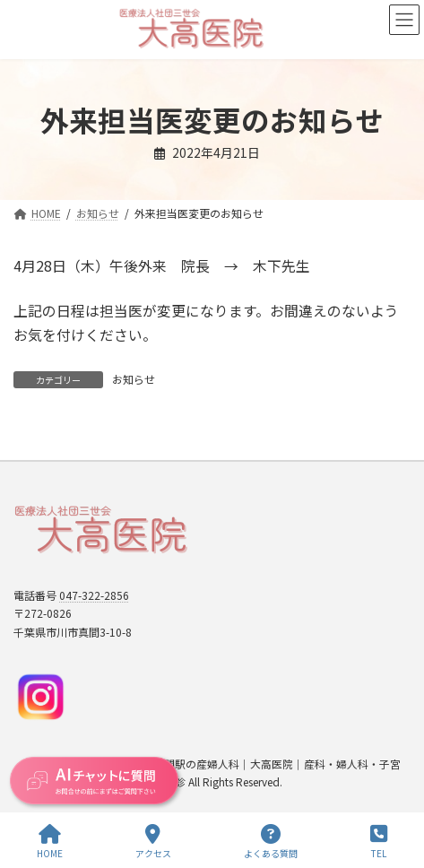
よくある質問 (271, 842)
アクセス (153, 842)
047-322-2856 (94, 595)
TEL (379, 842)
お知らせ (134, 379)
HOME (50, 842)
